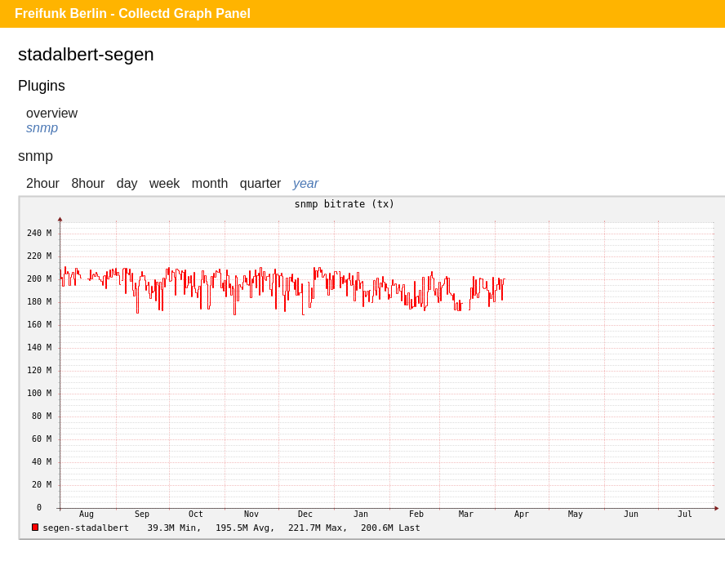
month (210, 183)
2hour (43, 183)
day (127, 183)
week (165, 183)
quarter (261, 183)
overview (52, 113)
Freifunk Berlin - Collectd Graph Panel (133, 13)
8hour (88, 183)
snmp (42, 128)
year (306, 183)
